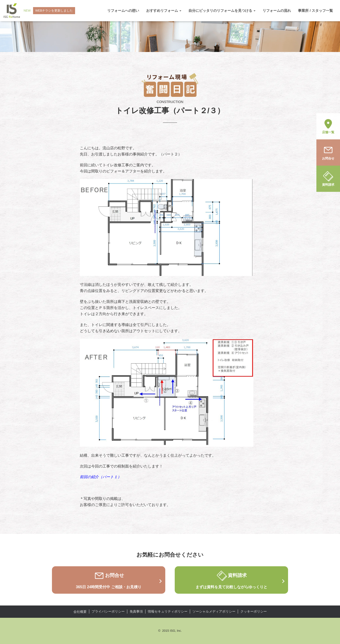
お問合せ (328, 152)
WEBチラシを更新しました (54, 11)
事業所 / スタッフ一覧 (315, 11)
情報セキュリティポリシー (168, 611)
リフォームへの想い (123, 11)
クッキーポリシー (254, 611)
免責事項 (136, 611)
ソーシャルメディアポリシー (214, 611)
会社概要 (80, 612)
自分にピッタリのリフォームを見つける (222, 11)
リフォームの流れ (277, 11)
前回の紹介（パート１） (101, 477)
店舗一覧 (328, 126)
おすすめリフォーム (164, 11)
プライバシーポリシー (108, 611)
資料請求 (328, 178)
